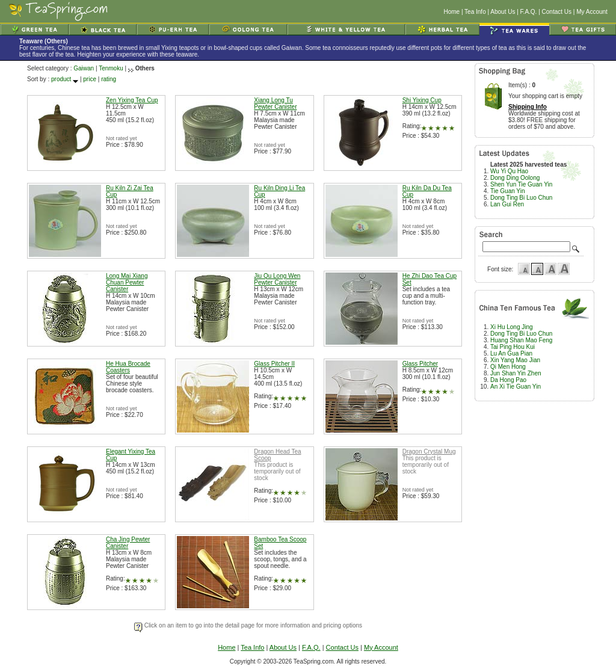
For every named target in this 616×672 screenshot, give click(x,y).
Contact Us (557, 12)
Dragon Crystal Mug (429, 452)
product (61, 79)
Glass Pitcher (420, 364)
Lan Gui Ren (507, 204)
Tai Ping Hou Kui (513, 347)
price (90, 79)
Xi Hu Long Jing (512, 327)
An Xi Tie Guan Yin (516, 387)
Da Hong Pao (508, 380)
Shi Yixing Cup (422, 100)
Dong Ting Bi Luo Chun (521, 198)
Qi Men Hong (508, 367)
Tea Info (475, 12)
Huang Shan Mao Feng (521, 340)
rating (109, 79)
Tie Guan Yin (507, 191)
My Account (592, 12)
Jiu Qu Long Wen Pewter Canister (277, 279)
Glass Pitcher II (274, 364)
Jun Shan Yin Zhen (516, 373)
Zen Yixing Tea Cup (132, 100)
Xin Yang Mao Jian (515, 360)
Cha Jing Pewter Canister (128, 543)
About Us (503, 12)
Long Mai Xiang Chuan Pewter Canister (127, 282)
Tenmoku (111, 68)
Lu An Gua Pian (511, 353)
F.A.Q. (529, 12)
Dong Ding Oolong (515, 178)
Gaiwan (84, 68)
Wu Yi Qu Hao (509, 171)
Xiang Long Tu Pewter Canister (275, 103)
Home (451, 12)
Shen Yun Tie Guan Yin (521, 184)
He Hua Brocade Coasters (128, 367)
